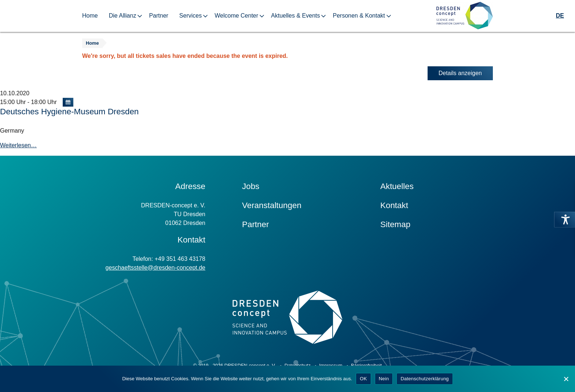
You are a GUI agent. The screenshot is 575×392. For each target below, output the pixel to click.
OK (363, 379)
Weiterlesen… (18, 145)
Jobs (251, 186)
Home (90, 16)
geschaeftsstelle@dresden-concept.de (155, 268)
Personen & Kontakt (359, 16)
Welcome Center (236, 16)
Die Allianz (123, 16)
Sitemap (395, 224)
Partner (158, 16)
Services (191, 16)
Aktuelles (397, 186)
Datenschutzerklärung (424, 379)
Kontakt (394, 205)
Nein (384, 379)
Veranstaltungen (272, 205)
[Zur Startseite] (465, 16)
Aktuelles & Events (295, 16)
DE (560, 16)
